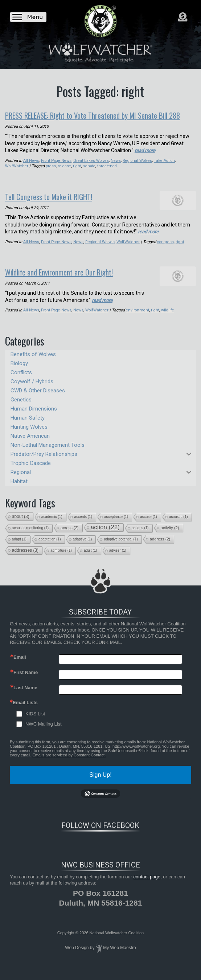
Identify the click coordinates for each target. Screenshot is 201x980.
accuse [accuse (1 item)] (149, 525)
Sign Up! (100, 783)
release (65, 176)
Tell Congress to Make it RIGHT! (56, 206)
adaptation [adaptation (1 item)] (50, 548)
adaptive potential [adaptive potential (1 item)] (121, 548)
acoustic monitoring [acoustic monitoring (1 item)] (30, 536)
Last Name (25, 696)
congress (167, 251)
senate (90, 176)
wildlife (168, 318)
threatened (107, 176)
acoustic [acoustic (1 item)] (179, 525)
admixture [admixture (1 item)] (61, 559)
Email (20, 665)
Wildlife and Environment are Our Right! (68, 281)
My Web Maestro (119, 956)
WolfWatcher (17, 176)
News (116, 170)
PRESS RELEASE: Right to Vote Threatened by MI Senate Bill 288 (94, 120)
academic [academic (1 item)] (52, 525)
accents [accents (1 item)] (83, 525)
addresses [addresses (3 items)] (25, 559)
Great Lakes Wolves (92, 170)
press (51, 176)
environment (138, 318)
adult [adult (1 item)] (91, 559)
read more (146, 160)
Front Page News (56, 170)
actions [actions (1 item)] (140, 536)
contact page (147, 885)
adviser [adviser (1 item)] (118, 559)
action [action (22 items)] (105, 536)
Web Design (77, 956)
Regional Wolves (138, 170)
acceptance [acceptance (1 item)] (116, 525)
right (77, 176)
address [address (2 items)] (160, 547)
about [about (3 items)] (21, 525)
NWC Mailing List (44, 732)
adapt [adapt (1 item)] (19, 548)
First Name (26, 680)
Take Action (166, 170)
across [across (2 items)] (70, 536)
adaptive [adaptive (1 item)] (83, 548)
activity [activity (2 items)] (170, 536)
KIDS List (35, 722)
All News (31, 170)
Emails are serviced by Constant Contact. (69, 763)
